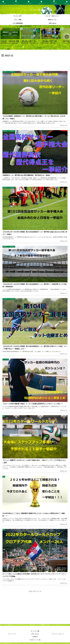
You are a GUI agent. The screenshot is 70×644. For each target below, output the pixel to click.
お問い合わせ (35, 635)
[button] (67, 37)
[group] (10, 37)
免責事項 (35, 638)
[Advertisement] (35, 63)
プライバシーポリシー (58, 635)
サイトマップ (12, 635)
